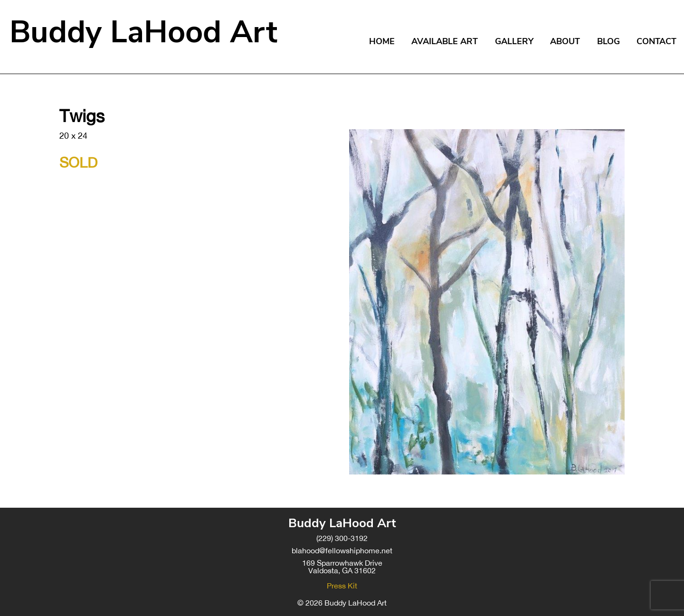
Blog (608, 41)
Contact (656, 41)
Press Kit (342, 586)
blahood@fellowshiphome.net (342, 550)
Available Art (445, 41)
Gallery (514, 41)
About (565, 41)
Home (382, 41)
